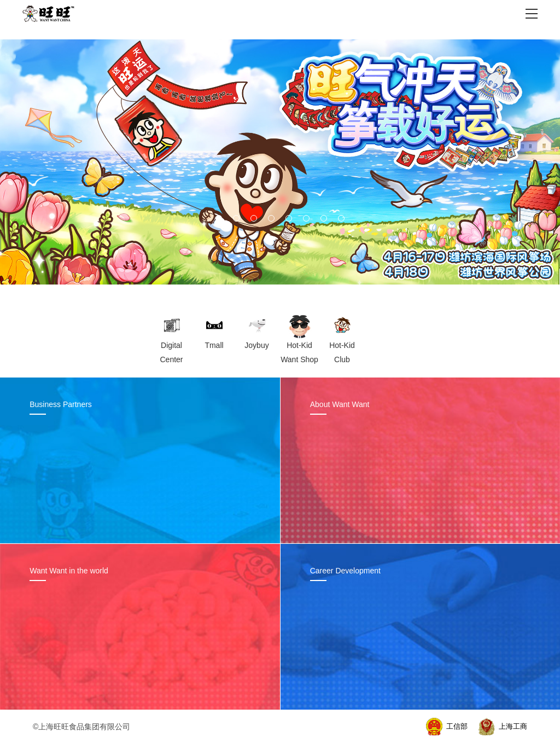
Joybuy (256, 345)
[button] (219, 218)
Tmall (214, 345)
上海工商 (513, 726)
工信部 (457, 726)
